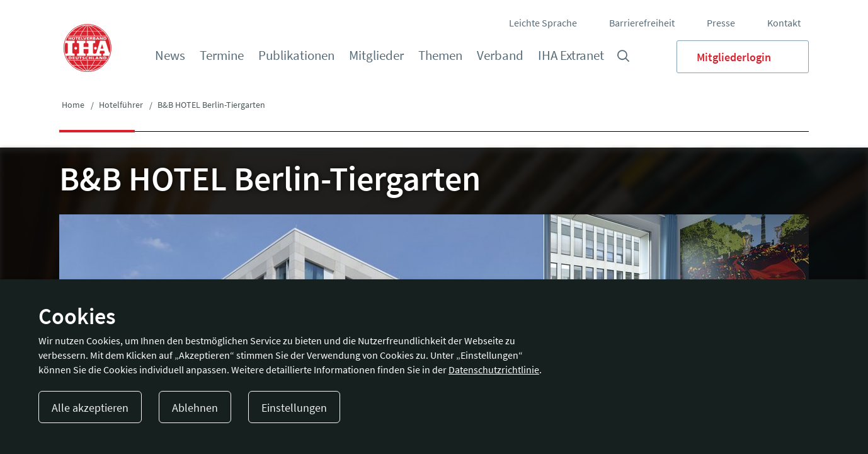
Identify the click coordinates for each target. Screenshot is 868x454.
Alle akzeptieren (90, 408)
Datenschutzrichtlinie (494, 370)
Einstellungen (294, 408)
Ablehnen (195, 408)
